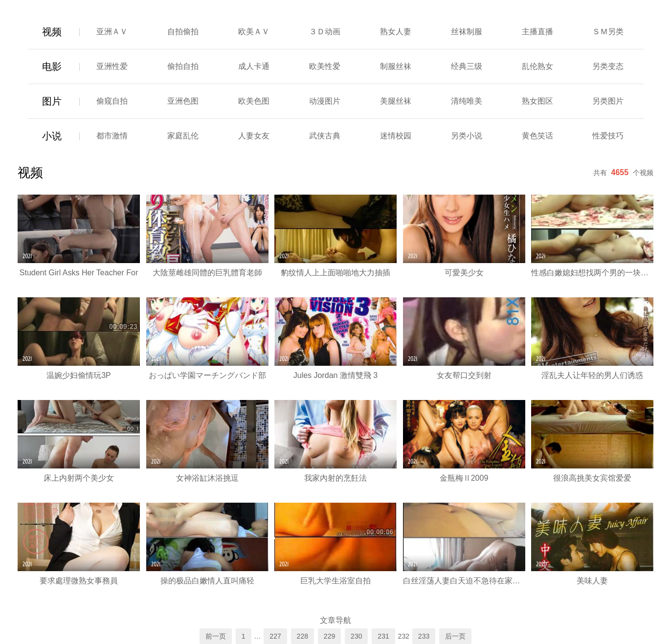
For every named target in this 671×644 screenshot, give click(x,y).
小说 (52, 136)
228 (302, 636)
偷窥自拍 (112, 101)
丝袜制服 (467, 32)
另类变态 (608, 66)
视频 (52, 32)
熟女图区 (537, 101)
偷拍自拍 (183, 66)
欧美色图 (254, 101)
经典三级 (467, 66)
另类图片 (608, 101)
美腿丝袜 (396, 101)
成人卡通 (254, 66)
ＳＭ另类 (608, 32)
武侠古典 (325, 136)
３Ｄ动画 (325, 32)
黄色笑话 (537, 136)
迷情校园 (396, 136)
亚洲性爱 (112, 66)
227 (275, 636)
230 (356, 636)
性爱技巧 (608, 136)
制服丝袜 (396, 66)
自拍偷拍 (183, 32)
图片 (52, 101)
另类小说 (467, 136)
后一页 (455, 636)
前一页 (216, 636)
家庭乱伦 (183, 136)
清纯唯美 (467, 101)
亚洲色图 (183, 101)
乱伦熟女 (537, 66)
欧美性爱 (325, 66)
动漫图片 (325, 101)
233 (424, 636)
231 (383, 636)
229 (329, 636)
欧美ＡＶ (254, 32)
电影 (52, 67)
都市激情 (112, 136)
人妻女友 (254, 136)
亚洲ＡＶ (112, 32)
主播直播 (537, 32)
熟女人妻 (396, 32)
